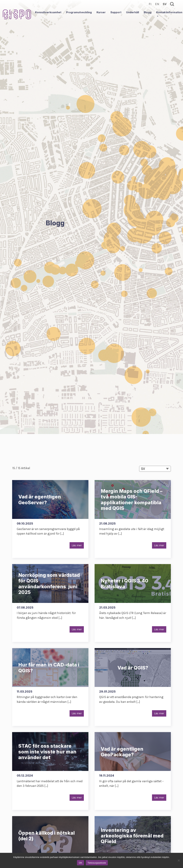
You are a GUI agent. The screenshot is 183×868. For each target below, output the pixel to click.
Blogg (148, 12)
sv (165, 4)
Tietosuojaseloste (97, 863)
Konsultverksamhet (48, 12)
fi (150, 4)
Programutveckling (79, 12)
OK (80, 863)
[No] (179, 860)
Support (116, 12)
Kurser (101, 12)
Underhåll (133, 12)
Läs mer (77, 545)
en (157, 4)
